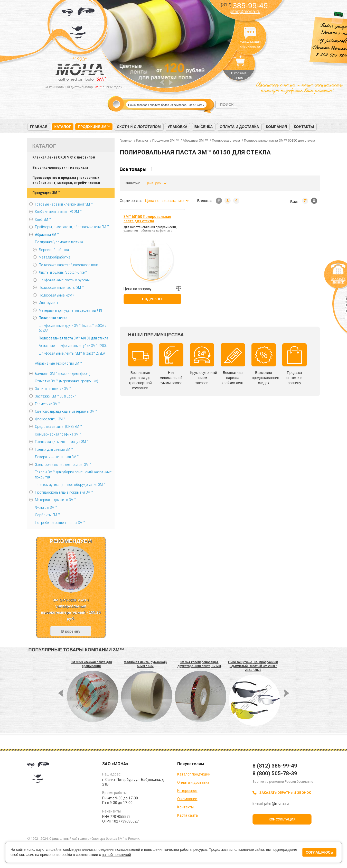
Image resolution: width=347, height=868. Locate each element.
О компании (187, 799)
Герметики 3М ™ (48, 404)
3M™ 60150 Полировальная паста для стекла (147, 219)
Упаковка (178, 127)
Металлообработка (55, 257)
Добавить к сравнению (179, 288)
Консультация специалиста (250, 33)
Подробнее (152, 299)
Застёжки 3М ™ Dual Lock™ (56, 396)
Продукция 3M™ (94, 127)
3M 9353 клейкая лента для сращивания (91, 664)
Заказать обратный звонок (285, 793)
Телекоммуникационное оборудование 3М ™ (70, 485)
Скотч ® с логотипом (139, 127)
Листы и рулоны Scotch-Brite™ (63, 272)
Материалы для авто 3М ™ (56, 500)
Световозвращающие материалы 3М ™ (66, 411)
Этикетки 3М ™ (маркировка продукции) (67, 381)
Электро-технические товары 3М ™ (63, 465)
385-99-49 (244, 6)
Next (171, 82)
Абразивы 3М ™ (47, 235)
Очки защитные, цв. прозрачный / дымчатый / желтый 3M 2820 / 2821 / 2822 (253, 666)
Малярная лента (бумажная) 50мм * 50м (145, 664)
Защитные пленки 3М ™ (53, 389)
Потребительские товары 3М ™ (60, 523)
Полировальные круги (57, 295)
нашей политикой (116, 855)
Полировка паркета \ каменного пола (69, 265)
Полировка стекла (53, 318)
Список (305, 201)
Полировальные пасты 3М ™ (61, 288)
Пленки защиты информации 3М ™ (62, 442)
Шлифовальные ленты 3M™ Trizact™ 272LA (72, 353)
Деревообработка (54, 250)
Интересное (187, 791)
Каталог (63, 127)
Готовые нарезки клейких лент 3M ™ (64, 204)
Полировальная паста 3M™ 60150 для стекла (73, 338)
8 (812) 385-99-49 (275, 766)
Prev (162, 82)
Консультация (282, 819)
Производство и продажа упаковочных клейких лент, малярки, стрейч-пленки (66, 180)
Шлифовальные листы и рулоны (64, 280)
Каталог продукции (194, 774)
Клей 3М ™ (43, 219)
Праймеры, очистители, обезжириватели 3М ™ (72, 227)
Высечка (204, 127)
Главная (39, 127)
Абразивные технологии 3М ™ (58, 363)
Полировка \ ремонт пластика (59, 242)
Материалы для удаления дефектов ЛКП (71, 310)
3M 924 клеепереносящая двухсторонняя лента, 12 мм (199, 664)
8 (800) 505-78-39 (275, 773)
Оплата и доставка (239, 127)
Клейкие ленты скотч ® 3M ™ (58, 212)
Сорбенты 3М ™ (47, 515)
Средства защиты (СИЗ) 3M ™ (58, 427)
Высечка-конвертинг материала (60, 168)
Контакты (304, 127)
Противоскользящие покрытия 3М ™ (64, 492)
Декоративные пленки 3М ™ (57, 457)
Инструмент (49, 303)
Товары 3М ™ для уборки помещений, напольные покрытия (73, 475)
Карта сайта (187, 815)
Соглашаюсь (319, 852)
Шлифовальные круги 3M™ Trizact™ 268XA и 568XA (73, 328)
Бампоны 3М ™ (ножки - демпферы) (63, 374)
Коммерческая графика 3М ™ (58, 434)
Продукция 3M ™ (46, 193)
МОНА (78, 25)
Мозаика (314, 201)
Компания (276, 127)
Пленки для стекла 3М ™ (54, 449)
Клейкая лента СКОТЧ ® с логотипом (64, 157)
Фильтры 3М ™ (46, 507)
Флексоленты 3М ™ (50, 419)
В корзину (71, 631)
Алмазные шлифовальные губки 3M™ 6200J (73, 346)
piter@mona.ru (245, 12)
